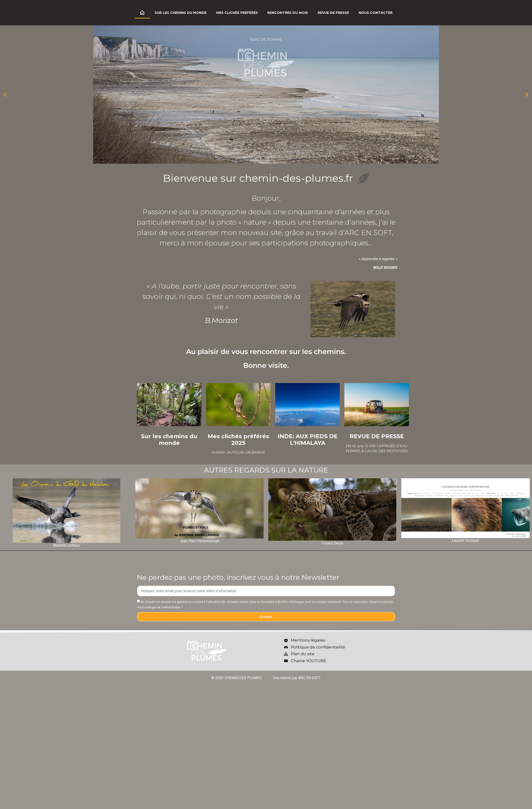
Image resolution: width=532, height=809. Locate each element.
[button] (5, 95)
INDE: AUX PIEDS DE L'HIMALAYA (308, 440)
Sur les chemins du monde (181, 13)
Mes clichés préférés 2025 (238, 440)
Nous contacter (376, 13)
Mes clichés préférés (237, 13)
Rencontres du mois (288, 13)
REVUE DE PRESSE (377, 436)
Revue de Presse (333, 13)
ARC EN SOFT (368, 233)
